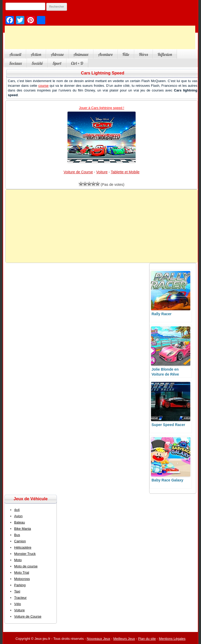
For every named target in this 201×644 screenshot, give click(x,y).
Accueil (15, 54)
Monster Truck (25, 554)
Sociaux (16, 63)
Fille (126, 54)
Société (37, 63)
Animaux (81, 54)
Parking (20, 585)
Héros (143, 54)
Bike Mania (23, 529)
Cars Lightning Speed (102, 73)
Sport (57, 63)
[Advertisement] (100, 37)
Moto (18, 560)
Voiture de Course (78, 172)
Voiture (102, 172)
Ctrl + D (77, 63)
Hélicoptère (23, 547)
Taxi (17, 591)
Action (36, 54)
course (43, 86)
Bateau (19, 522)
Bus (17, 535)
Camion (20, 541)
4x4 (17, 510)
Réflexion (165, 54)
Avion (18, 516)
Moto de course (26, 566)
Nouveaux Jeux (99, 639)
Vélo (18, 604)
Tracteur (20, 598)
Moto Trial (22, 573)
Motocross (22, 579)
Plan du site (147, 639)
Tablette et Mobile (125, 172)
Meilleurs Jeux (124, 639)
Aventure (105, 54)
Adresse (57, 54)
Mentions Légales (172, 639)
